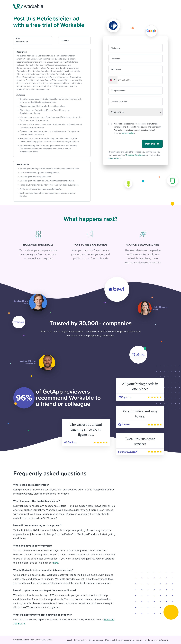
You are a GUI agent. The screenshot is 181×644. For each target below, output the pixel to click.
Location (65, 40)
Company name (118, 91)
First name (116, 48)
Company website (119, 101)
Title (18, 38)
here (56, 563)
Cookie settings (96, 640)
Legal (69, 640)
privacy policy (128, 133)
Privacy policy (80, 640)
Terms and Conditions (135, 155)
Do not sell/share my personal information (124, 640)
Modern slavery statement (156, 640)
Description (22, 52)
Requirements (23, 165)
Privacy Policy (115, 158)
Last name (116, 59)
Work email (116, 69)
